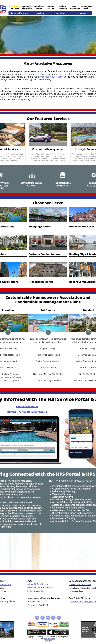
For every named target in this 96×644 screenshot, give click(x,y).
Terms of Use (48, 641)
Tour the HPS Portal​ (27, 406)
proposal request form (51, 77)
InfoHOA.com (49, 639)
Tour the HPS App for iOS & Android (27, 412)
